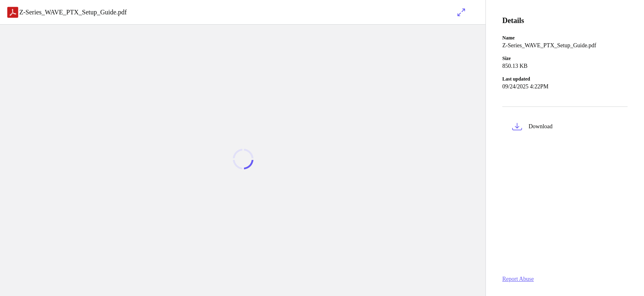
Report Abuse (518, 279)
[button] (565, 128)
